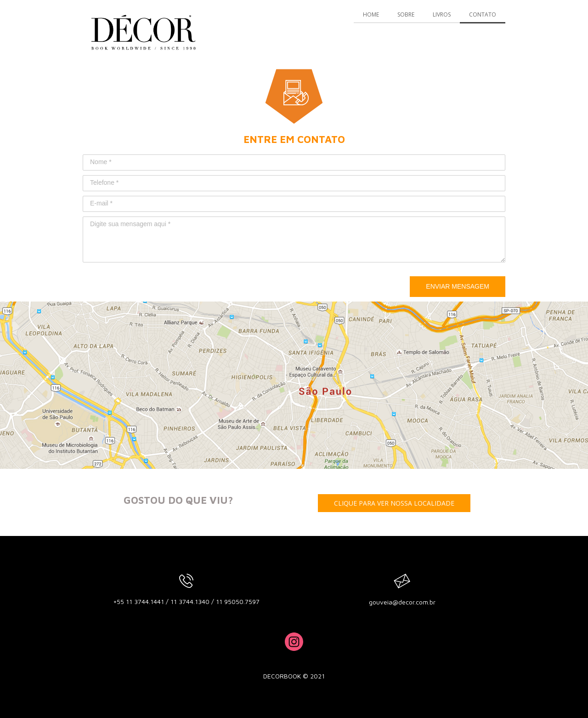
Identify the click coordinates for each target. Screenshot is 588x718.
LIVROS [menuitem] (442, 14)
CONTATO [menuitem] (483, 14)
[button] (394, 503)
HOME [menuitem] (371, 14)
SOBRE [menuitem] (406, 14)
